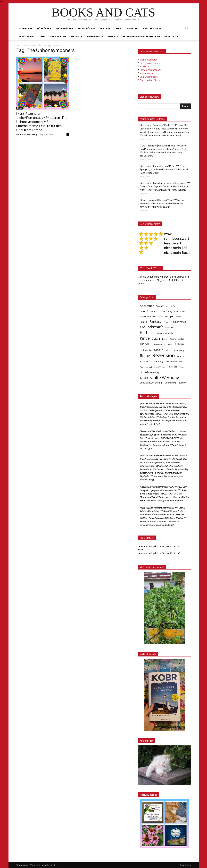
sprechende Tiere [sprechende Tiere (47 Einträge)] (174, 362)
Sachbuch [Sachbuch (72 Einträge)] (145, 361)
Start (18, 45)
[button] (187, 29)
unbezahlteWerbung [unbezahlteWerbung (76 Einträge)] (151, 383)
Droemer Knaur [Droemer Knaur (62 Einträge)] (148, 316)
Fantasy (105, 29)
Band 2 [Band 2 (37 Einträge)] (154, 311)
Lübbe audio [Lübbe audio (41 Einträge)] (146, 350)
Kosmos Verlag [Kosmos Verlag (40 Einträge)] (177, 339)
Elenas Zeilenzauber (150, 70)
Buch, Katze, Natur (150, 80)
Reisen (113, 36)
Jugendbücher (86, 29)
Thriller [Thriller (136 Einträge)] (172, 367)
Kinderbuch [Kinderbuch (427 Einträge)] (150, 338)
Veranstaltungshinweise (87, 36)
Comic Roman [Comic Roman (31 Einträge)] (180, 311)
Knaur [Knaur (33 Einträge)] (165, 339)
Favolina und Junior (150, 63)
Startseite (26, 29)
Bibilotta (144, 66)
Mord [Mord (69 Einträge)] (169, 350)
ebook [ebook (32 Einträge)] (179, 317)
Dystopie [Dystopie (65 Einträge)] (169, 316)
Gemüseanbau (27, 36)
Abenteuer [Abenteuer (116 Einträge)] (147, 306)
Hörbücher (44, 29)
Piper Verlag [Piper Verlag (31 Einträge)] (179, 350)
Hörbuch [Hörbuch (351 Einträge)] (147, 333)
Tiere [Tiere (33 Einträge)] (182, 367)
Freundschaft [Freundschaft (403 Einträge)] (151, 327)
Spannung (132, 29)
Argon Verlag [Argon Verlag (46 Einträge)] (162, 306)
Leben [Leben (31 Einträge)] (170, 345)
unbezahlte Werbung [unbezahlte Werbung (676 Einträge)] (160, 378)
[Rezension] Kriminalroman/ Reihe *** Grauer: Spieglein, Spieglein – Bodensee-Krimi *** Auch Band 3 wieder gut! (164, 170)
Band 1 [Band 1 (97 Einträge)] (144, 311)
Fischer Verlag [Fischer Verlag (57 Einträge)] (179, 322)
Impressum (186, 865)
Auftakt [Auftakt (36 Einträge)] (174, 306)
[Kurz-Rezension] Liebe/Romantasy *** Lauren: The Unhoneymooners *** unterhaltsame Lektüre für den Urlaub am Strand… (42, 122)
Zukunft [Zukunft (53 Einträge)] (182, 383)
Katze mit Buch (148, 73)
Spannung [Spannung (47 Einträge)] (157, 362)
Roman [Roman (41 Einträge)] (180, 356)
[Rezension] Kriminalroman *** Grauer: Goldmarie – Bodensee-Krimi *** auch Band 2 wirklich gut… (163, 445)
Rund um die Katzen (53, 36)
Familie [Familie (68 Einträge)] (144, 322)
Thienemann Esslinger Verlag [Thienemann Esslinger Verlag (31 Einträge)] (152, 367)
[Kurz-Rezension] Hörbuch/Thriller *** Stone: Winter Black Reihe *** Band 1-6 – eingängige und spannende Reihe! (163, 521)
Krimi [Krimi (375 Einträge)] (145, 344)
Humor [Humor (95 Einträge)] (170, 328)
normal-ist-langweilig (27, 134)
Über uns (171, 36)
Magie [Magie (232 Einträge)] (159, 350)
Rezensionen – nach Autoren (141, 36)
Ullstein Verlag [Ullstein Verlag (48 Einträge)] (152, 372)
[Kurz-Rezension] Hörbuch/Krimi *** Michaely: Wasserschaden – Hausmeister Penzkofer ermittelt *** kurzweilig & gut (163, 204)
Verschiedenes (152, 29)
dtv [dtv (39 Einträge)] (160, 316)
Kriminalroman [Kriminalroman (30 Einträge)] (158, 345)
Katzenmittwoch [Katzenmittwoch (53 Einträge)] (165, 333)
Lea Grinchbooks (149, 77)
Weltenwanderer (149, 60)
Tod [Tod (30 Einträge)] (141, 372)
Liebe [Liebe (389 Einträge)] (179, 344)
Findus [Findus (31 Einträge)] (166, 322)
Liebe (118, 29)
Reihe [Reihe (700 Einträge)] (145, 356)
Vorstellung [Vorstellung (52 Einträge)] (171, 383)
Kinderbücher (64, 29)
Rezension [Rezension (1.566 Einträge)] (164, 355)
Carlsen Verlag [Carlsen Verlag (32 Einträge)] (166, 311)
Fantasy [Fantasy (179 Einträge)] (155, 322)
